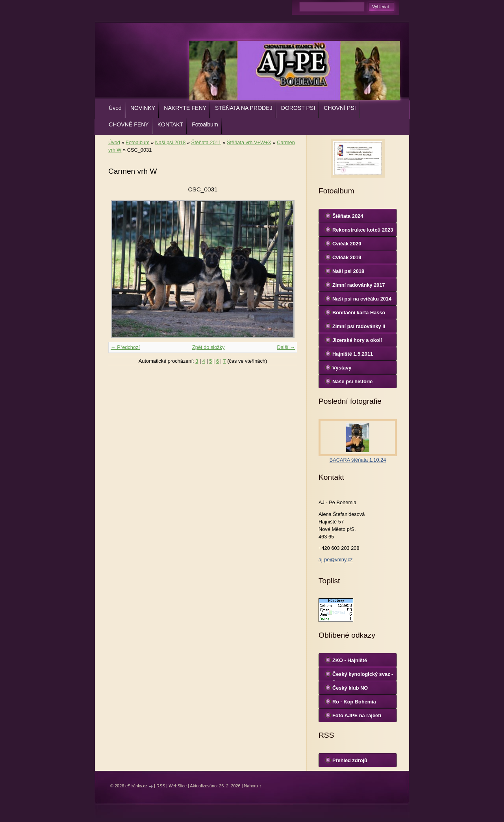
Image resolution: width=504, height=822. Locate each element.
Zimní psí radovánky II (359, 326)
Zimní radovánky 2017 (359, 285)
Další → (286, 347)
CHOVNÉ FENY (129, 124)
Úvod (115, 108)
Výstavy (342, 368)
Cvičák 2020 (347, 244)
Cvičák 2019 (347, 257)
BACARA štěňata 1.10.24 (358, 460)
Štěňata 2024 (348, 216)
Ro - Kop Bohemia (354, 702)
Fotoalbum (205, 124)
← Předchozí (125, 347)
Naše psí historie (352, 381)
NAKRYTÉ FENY (185, 108)
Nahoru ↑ (252, 786)
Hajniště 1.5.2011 (353, 354)
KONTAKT (170, 124)
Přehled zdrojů (350, 760)
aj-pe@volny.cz (336, 559)
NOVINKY (143, 108)
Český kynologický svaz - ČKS (363, 676)
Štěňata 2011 (206, 142)
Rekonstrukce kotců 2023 (363, 230)
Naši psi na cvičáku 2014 (362, 299)
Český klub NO (350, 688)
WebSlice (178, 786)
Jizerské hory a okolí (357, 340)
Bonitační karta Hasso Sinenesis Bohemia (359, 314)
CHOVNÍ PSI (340, 108)
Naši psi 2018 (170, 142)
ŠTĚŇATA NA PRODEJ (244, 108)
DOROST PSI (298, 108)
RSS (161, 786)
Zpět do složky (208, 347)
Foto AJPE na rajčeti (357, 715)
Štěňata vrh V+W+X (249, 142)
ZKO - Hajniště (350, 660)
